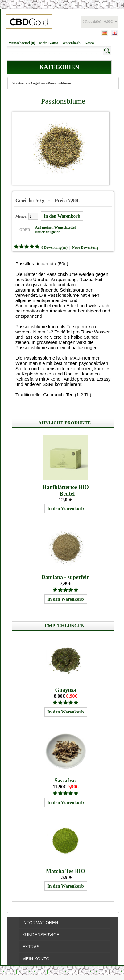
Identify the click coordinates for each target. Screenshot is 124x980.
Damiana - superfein (66, 577)
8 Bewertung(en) (54, 247)
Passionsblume (59, 83)
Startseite (20, 83)
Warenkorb (71, 43)
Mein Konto (49, 43)
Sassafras (66, 781)
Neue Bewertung (85, 247)
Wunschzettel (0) (22, 43)
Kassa (89, 43)
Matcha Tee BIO (66, 871)
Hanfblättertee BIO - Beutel (65, 490)
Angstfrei (38, 83)
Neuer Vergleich (48, 232)
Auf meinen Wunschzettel (56, 227)
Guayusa (66, 690)
